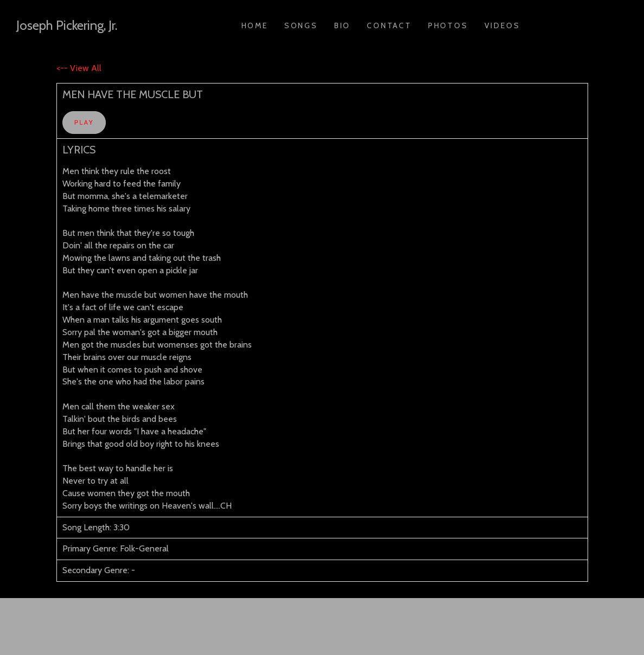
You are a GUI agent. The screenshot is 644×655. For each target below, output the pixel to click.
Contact (389, 25)
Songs (301, 25)
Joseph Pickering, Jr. (67, 25)
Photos (448, 25)
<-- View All (79, 68)
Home (255, 25)
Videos (502, 25)
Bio (342, 25)
